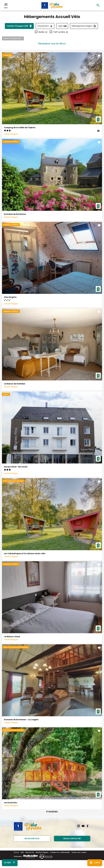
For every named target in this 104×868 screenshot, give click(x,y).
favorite (99, 56)
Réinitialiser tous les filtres (52, 44)
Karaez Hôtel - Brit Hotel (16, 467)
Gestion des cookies (79, 852)
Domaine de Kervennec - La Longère (21, 720)
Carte (97, 863)
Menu (6, 6)
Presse (16, 852)
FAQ (22, 852)
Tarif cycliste (61, 32)
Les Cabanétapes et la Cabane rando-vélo (25, 553)
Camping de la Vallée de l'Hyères (20, 128)
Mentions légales (42, 852)
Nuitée (43, 32)
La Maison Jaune (12, 637)
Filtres (7, 863)
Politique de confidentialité (60, 852)
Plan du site (30, 852)
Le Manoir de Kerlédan (15, 384)
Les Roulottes (11, 803)
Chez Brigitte (10, 297)
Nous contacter (72, 839)
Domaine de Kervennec (15, 214)
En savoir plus (32, 839)
